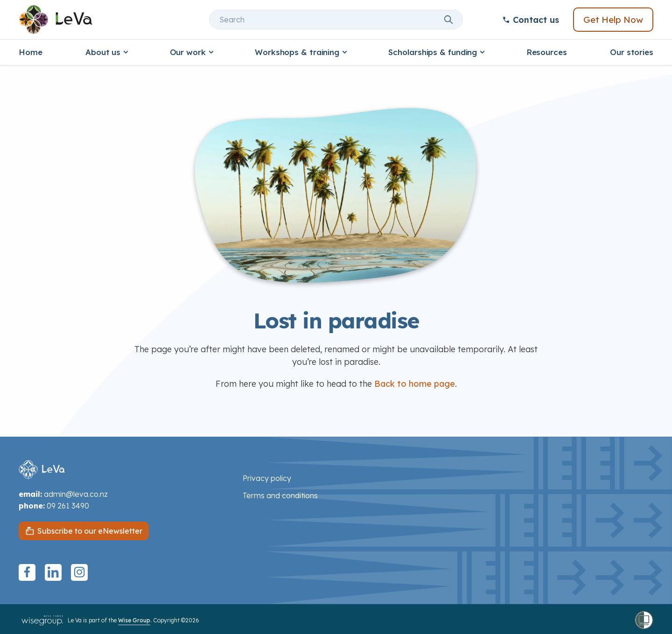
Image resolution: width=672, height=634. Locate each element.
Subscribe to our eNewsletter (90, 531)
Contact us (531, 20)
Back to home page (415, 384)
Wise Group (134, 620)
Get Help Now (613, 20)
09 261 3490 (68, 506)
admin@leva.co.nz (76, 494)
